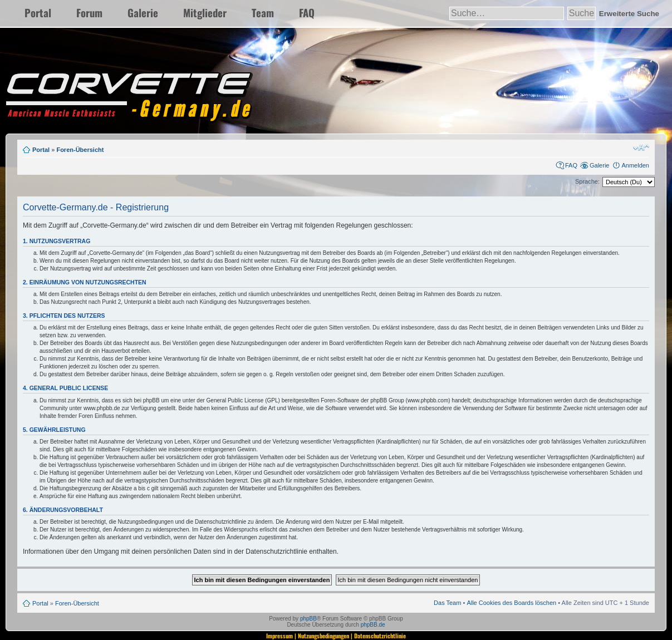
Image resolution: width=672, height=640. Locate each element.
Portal (38, 13)
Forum (89, 13)
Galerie (143, 13)
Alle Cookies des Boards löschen (511, 603)
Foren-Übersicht (80, 150)
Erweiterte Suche (629, 14)
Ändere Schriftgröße (641, 147)
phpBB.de (373, 625)
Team (263, 13)
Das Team (447, 603)
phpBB (308, 619)
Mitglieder (205, 13)
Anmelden (635, 165)
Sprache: (587, 181)
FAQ (307, 13)
